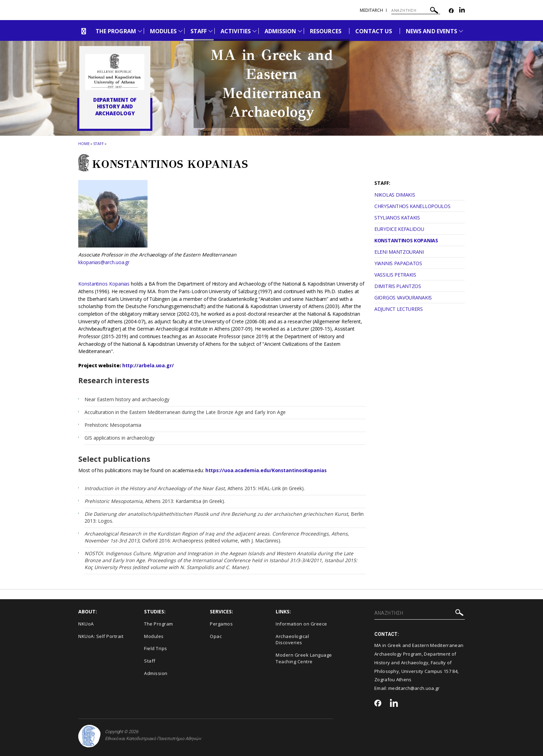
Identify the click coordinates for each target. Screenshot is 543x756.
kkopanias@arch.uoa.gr (104, 262)
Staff (99, 143)
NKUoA (86, 624)
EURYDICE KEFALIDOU (399, 229)
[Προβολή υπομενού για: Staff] (211, 31)
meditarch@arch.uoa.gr (414, 688)
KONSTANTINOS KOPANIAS (406, 240)
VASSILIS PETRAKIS (395, 275)
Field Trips (156, 648)
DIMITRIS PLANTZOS (398, 286)
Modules (154, 636)
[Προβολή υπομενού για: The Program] (140, 31)
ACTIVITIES (236, 31)
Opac (216, 636)
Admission (156, 673)
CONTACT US (374, 31)
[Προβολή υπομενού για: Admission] (300, 31)
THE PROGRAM (116, 31)
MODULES (163, 31)
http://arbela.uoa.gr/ (148, 365)
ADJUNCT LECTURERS (399, 309)
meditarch (371, 10)
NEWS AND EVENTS (431, 31)
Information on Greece (301, 624)
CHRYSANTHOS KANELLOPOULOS (412, 206)
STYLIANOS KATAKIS (397, 218)
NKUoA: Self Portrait (101, 636)
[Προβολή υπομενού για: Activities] (255, 31)
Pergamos (221, 624)
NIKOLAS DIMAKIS (395, 195)
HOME (84, 143)
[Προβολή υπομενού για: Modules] (180, 31)
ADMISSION (280, 31)
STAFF (199, 31)
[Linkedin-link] (462, 11)
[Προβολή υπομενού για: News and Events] (461, 31)
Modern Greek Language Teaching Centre (304, 658)
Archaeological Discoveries (292, 640)
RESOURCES (326, 31)
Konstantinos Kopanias (104, 284)
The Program (159, 624)
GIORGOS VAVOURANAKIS (403, 298)
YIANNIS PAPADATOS (398, 263)
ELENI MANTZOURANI (399, 252)
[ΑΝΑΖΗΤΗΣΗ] (416, 10)
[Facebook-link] (451, 11)
